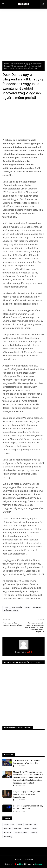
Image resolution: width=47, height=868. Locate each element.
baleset (20, 824)
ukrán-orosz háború (11, 610)
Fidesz (13, 64)
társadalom (37, 607)
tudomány (7, 833)
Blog (21, 864)
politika (28, 607)
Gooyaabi (39, 864)
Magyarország (17, 607)
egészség (7, 829)
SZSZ (29, 652)
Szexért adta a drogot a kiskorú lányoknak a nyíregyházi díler (27, 762)
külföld (26, 829)
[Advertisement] (23, 37)
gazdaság (17, 829)
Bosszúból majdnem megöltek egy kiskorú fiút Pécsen (28, 807)
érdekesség (8, 837)
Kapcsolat (29, 860)
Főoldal (7, 64)
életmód (34, 833)
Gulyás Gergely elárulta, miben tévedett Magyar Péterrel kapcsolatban (26, 794)
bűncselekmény (31, 824)
